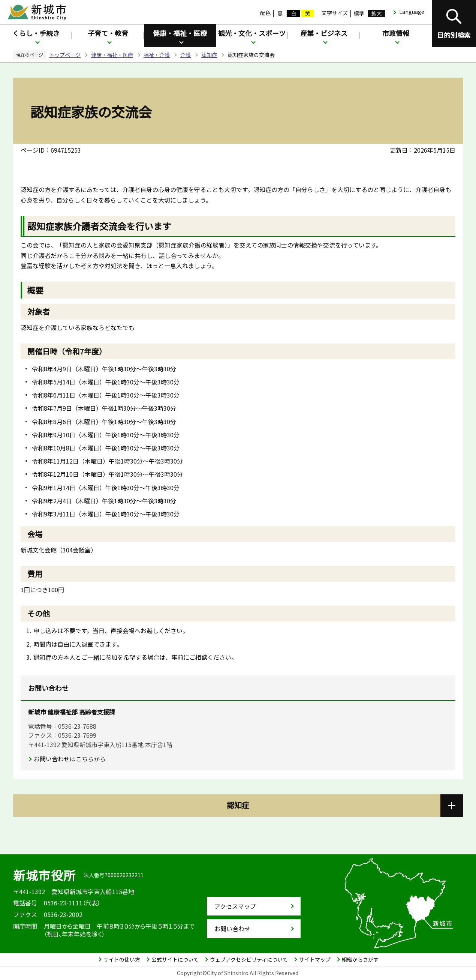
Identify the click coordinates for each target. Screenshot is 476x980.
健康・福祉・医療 (180, 33)
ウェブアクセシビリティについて (249, 959)
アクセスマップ (235, 906)
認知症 (209, 55)
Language (412, 12)
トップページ (65, 55)
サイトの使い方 (122, 959)
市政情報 (396, 33)
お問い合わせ (232, 929)
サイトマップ (315, 959)
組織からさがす (360, 959)
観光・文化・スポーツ (252, 33)
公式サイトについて (175, 959)
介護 (186, 55)
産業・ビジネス (324, 33)
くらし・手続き (36, 33)
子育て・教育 (108, 33)
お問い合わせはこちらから (70, 759)
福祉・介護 (157, 55)
